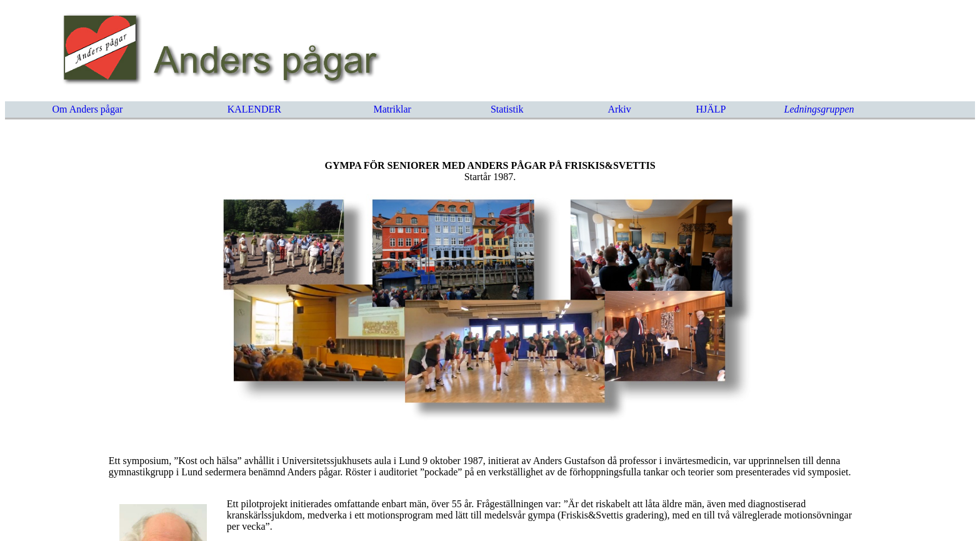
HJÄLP (711, 109)
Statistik (507, 109)
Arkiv (619, 109)
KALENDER (254, 109)
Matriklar (392, 109)
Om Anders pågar (88, 109)
